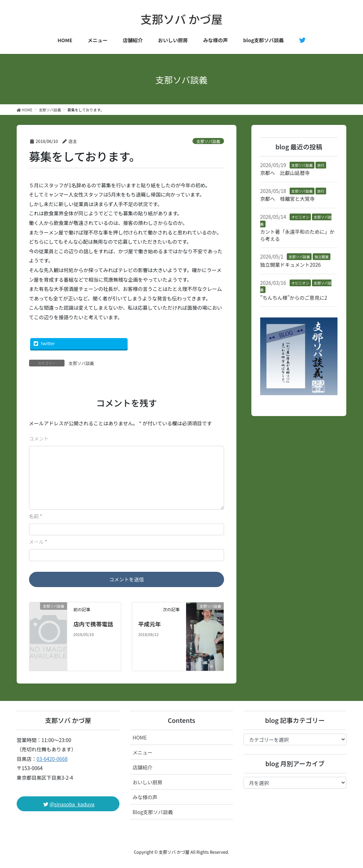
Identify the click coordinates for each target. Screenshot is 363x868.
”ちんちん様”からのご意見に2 (294, 298)
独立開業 (322, 257)
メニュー (143, 752)
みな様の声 (145, 797)
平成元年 (150, 624)
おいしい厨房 (147, 782)
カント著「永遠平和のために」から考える (297, 235)
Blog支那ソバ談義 (153, 812)
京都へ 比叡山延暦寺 (285, 173)
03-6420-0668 (52, 759)
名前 (36, 516)
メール (38, 542)
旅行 (321, 165)
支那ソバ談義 (208, 141)
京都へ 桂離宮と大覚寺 (287, 199)
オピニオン (300, 217)
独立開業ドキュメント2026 (291, 265)
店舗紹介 (143, 767)
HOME (140, 737)
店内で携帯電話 (93, 624)
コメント (39, 438)
